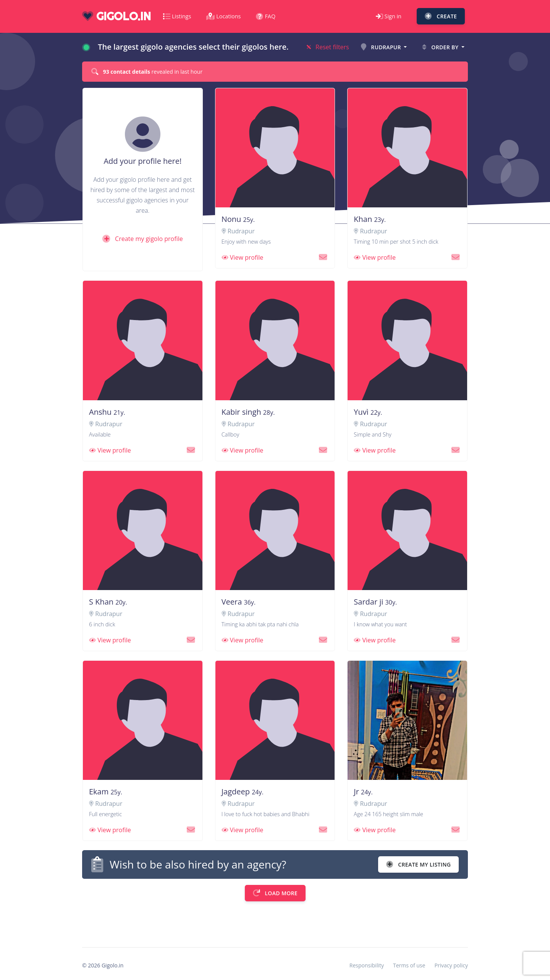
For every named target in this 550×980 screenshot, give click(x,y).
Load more (275, 893)
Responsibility (367, 965)
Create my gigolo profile (143, 239)
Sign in (389, 16)
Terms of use (409, 965)
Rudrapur (382, 47)
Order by (441, 47)
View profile (243, 257)
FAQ (266, 16)
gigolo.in (116, 16)
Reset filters (328, 47)
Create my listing (418, 864)
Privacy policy (451, 965)
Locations (223, 16)
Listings (177, 16)
